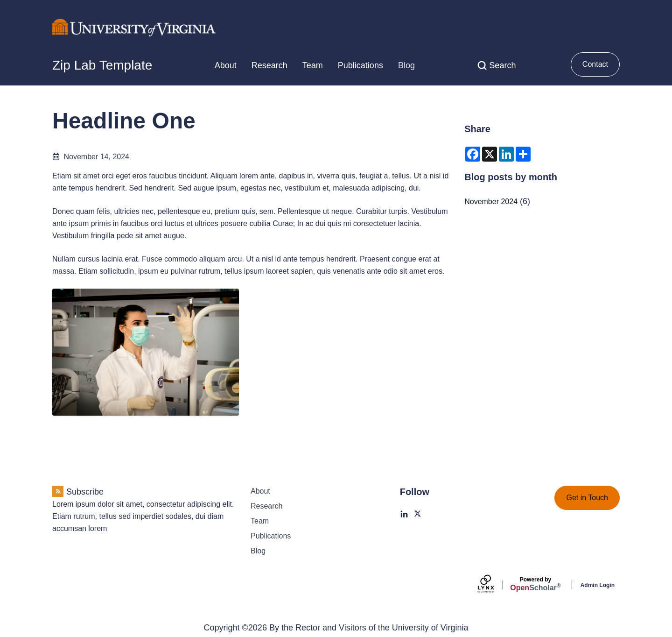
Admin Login (598, 585)
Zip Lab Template (102, 65)
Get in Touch (587, 498)
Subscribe (85, 492)
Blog (406, 65)
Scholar (535, 584)
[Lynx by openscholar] (494, 585)
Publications (360, 65)
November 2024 (491, 202)
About (226, 65)
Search (502, 65)
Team (313, 65)
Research (269, 65)
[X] (418, 514)
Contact (595, 64)
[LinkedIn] (404, 514)
